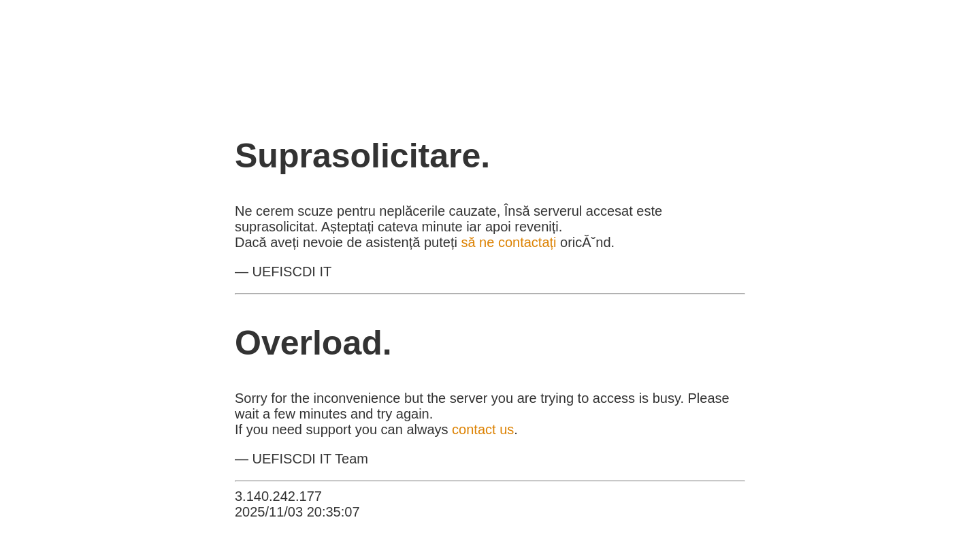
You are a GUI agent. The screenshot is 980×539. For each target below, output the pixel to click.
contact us (483, 429)
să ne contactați (508, 242)
